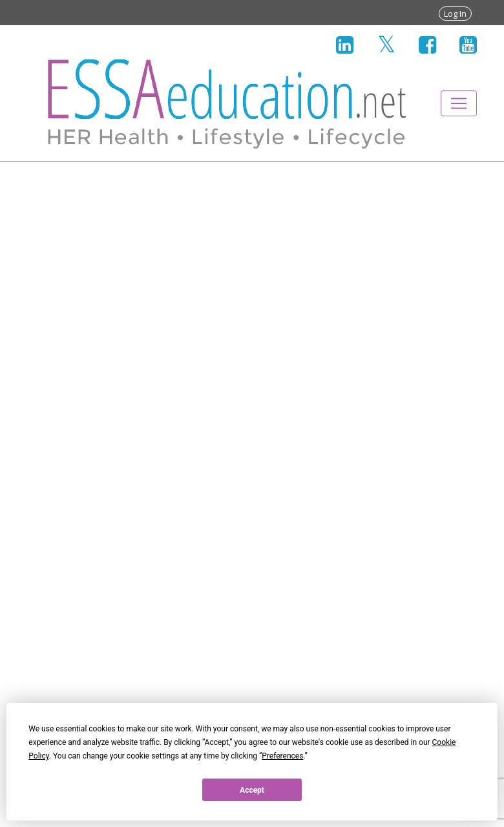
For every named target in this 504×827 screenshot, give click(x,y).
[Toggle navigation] (459, 103)
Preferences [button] (282, 756)
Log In (455, 14)
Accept (252, 790)
